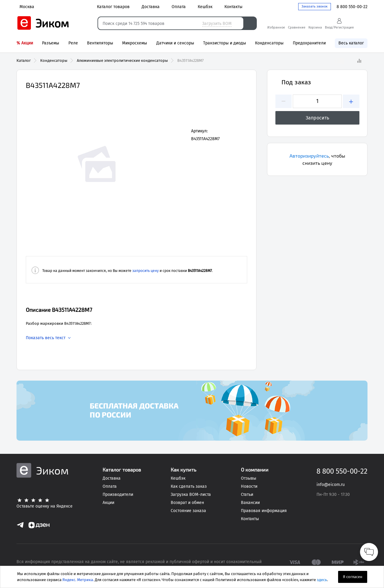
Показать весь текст (46, 338)
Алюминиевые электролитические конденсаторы (122, 60)
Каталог (24, 60)
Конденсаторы (54, 60)
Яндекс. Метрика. (78, 580)
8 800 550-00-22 (352, 7)
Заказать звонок (315, 6)
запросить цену (145, 271)
